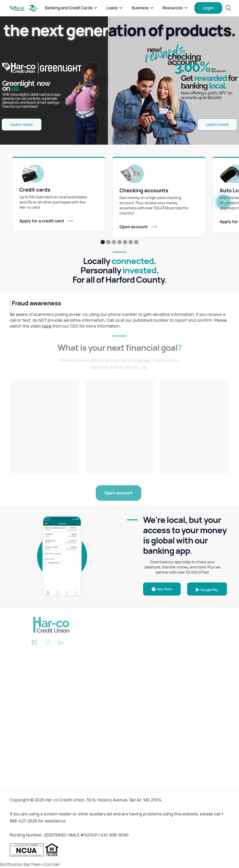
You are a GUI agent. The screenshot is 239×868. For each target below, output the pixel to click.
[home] (24, 8)
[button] (71, 8)
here (47, 326)
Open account (118, 493)
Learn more (22, 124)
